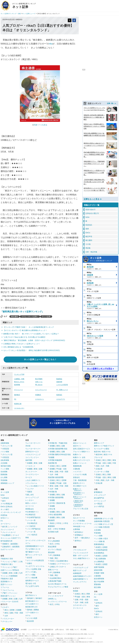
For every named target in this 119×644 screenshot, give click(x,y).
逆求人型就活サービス (81, 449)
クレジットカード (7, 530)
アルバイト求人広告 (81, 509)
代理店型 (6, 449)
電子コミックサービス (34, 555)
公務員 (52, 567)
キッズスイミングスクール (57, 602)
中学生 (59, 523)
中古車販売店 (30, 515)
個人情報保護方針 (48, 630)
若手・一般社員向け (82, 538)
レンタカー (30, 500)
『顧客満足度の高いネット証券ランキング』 (22, 312)
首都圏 (5, 573)
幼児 (51, 544)
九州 (21, 573)
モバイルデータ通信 (102, 449)
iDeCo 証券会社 (7, 507)
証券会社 (6, 498)
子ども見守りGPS (32, 586)
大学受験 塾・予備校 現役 (58, 443)
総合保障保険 (99, 579)
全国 (87, 602)
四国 (97, 466)
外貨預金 (4, 515)
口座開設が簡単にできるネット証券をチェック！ (22, 344)
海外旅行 (39, 598)
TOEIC (52, 561)
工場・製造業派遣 (80, 480)
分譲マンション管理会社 (10, 570)
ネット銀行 (5, 509)
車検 (27, 538)
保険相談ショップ (7, 483)
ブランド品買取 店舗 (33, 569)
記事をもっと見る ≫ (93, 199)
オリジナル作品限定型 (35, 560)
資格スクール (53, 570)
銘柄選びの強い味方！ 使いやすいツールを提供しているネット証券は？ (31, 334)
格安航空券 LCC (31, 607)
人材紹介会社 (78, 502)
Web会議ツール (79, 526)
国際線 (36, 610)
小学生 (66, 523)
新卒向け (78, 541)
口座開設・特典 (19, 379)
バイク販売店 (30, 526)
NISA (3, 495)
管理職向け (79, 535)
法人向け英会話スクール (57, 584)
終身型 (98, 547)
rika (51, 44)
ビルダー (6, 607)
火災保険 (4, 463)
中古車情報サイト (32, 512)
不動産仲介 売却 (7, 559)
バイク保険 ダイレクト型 (103, 524)
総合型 (30, 558)
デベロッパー (7, 621)
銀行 (4, 501)
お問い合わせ (59, 630)
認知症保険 (98, 570)
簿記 (56, 558)
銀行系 (5, 527)
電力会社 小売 (31, 583)
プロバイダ (98, 457)
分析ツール (39, 382)
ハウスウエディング (81, 568)
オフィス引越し (31, 572)
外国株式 (38, 395)
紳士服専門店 (99, 498)
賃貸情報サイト (6, 582)
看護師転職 (77, 466)
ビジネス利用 (32, 618)
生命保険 (4, 472)
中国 (114, 463)
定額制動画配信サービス (35, 546)
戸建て (15, 562)
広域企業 (99, 469)
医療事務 (57, 555)
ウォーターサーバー (33, 443)
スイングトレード (41, 390)
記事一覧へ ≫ (112, 103)
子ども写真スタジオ (33, 549)
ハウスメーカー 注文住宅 (9, 602)
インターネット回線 (102, 472)
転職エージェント (80, 463)
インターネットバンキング (11, 512)
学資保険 (4, 480)
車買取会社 (30, 509)
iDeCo (96, 608)
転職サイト (77, 454)
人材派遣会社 (78, 505)
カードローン (6, 524)
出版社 (30, 563)
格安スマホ (108, 454)
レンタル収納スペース (35, 486)
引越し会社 (30, 495)
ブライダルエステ (80, 550)
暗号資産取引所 (6, 541)
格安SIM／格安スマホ (102, 452)
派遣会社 (76, 477)
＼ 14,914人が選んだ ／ (62, 422)
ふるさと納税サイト (33, 480)
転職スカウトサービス (81, 460)
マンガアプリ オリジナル (35, 566)
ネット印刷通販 (79, 521)
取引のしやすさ (19, 382)
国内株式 (17, 395)
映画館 (76, 591)
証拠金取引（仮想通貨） (12, 547)
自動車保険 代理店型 (102, 521)
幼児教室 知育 (53, 532)
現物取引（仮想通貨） (11, 544)
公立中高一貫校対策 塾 (57, 503)
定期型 (105, 547)
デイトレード (19, 390)
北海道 (52, 466)
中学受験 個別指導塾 (56, 497)
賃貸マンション (6, 584)
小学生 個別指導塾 (55, 515)
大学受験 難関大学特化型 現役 (59, 454)
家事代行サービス (32, 452)
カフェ (28, 543)
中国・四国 (19, 613)
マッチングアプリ (80, 582)
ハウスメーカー (8, 619)
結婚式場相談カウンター (82, 576)
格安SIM (99, 454)
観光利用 (30, 621)
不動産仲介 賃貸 (7, 579)
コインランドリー (32, 457)
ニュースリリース (34, 630)
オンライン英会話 (55, 549)
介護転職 (76, 469)
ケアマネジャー (64, 564)
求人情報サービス (80, 486)
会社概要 (24, 630)
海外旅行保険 (6, 466)
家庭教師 (51, 526)
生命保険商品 (99, 553)
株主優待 (15, 317)
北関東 (12, 610)
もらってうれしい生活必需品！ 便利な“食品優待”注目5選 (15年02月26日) (32, 350)
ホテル (28, 615)
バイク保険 (5, 452)
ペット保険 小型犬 (101, 539)
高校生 (52, 523)
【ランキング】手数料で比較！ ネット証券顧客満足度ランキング (29, 327)
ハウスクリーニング (33, 454)
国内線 (30, 610)
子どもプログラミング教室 (58, 587)
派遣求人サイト (79, 483)
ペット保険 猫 (99, 541)
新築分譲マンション (8, 596)
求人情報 (83, 630)
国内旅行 (30, 598)
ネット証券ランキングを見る (100, 369)
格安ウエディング (80, 570)
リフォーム (5, 587)
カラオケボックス (80, 605)
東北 (6, 610)
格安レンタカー (31, 503)
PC (15, 399)
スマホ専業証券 (6, 504)
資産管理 (59, 382)
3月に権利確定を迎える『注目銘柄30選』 (19, 347)
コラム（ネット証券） (30, 317)
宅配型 (30, 492)
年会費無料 (6, 535)
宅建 (51, 558)
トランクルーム (31, 483)
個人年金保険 (99, 582)
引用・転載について (72, 630)
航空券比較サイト (32, 601)
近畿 (16, 573)
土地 (21, 562)
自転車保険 (5, 460)
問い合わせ (39, 385)
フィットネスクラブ (56, 596)
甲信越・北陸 (61, 469)
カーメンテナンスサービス (35, 540)
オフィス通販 (30, 575)
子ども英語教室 (54, 541)
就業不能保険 (99, 567)
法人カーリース (79, 518)
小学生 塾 (52, 509)
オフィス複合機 (31, 578)
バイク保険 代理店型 (102, 527)
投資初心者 (18, 404)
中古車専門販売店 (34, 517)
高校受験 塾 (52, 463)
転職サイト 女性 (79, 457)
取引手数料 (39, 379)
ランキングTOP (19, 374)
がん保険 (4, 477)
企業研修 (76, 529)
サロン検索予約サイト (81, 558)
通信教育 (51, 520)
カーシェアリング (32, 497)
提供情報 (17, 385)
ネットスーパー (31, 472)
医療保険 (4, 474)
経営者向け (79, 532)
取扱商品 (59, 379)
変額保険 (97, 584)
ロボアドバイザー (7, 549)
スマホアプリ (61, 399)
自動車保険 (5, 443)
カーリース (30, 506)
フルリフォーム (8, 590)
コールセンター (19, 408)
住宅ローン (5, 518)
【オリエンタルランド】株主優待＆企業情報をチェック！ (25, 330)
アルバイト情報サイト (81, 452)
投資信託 (59, 395)
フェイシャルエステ (81, 553)
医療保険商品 (99, 544)
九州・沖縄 (54, 474)
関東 (88, 594)
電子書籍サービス (32, 552)
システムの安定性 (62, 385)
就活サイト (77, 446)
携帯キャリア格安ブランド (104, 446)
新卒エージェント (80, 498)
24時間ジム (52, 599)
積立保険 (97, 587)
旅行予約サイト (31, 595)
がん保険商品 (99, 562)
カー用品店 (98, 504)
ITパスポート (61, 567)
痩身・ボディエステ (81, 556)
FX (2, 521)
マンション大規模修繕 (9, 576)
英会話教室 (52, 547)
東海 (11, 573)
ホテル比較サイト (32, 604)
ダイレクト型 (7, 446)
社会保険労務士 (62, 561)
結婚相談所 (77, 573)
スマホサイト (40, 399)
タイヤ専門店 (99, 507)
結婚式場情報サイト (81, 579)
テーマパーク (78, 608)
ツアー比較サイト (32, 613)
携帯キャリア (99, 443)
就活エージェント (80, 443)
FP (51, 555)
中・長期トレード (62, 390)
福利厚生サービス (32, 581)
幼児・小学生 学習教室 (57, 529)
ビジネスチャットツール (82, 523)
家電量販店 (98, 492)
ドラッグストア (100, 495)
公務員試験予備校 (55, 581)
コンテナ (30, 489)
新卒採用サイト (79, 494)
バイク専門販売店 (34, 529)
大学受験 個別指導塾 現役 (58, 449)
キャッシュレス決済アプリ (11, 538)
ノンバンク (13, 527)
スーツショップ (100, 501)
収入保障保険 (101, 559)
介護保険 (97, 576)
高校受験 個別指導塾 (56, 477)
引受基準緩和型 (102, 550)
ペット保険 (5, 469)
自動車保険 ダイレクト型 (103, 519)
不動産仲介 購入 (7, 564)
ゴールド (16, 535)
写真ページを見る (41, 125)
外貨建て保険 (99, 573)
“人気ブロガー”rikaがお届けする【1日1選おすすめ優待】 (25, 337)
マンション (6, 562)
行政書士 (53, 564)
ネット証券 (46, 317)
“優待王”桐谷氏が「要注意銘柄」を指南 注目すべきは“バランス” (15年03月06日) (34, 340)
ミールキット (30, 466)
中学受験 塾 (52, 492)
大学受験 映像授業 (55, 460)
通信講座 (51, 552)
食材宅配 (29, 460)
